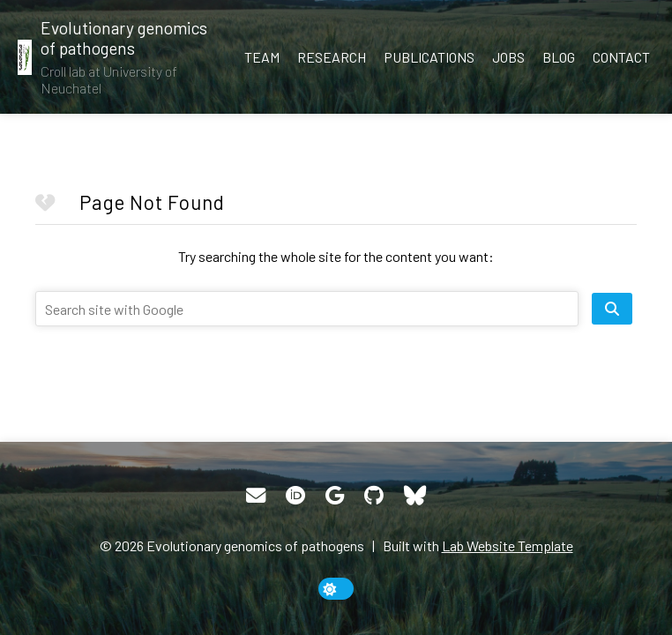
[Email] (256, 496)
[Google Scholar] (335, 496)
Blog (559, 57)
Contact (621, 57)
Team (262, 57)
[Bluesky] (415, 496)
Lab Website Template (508, 545)
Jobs (508, 57)
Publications (429, 57)
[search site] (612, 309)
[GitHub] (374, 496)
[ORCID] (295, 496)
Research (332, 57)
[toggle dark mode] (336, 589)
